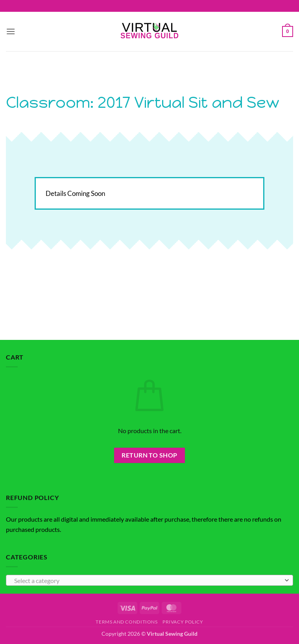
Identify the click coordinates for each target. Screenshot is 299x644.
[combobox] (149, 580)
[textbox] (148, 581)
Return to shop (149, 455)
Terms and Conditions (126, 622)
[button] (11, 31)
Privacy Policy (183, 622)
